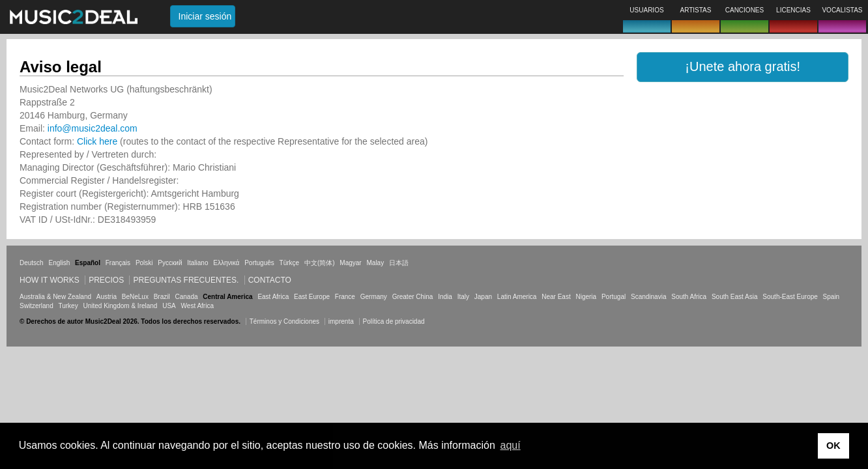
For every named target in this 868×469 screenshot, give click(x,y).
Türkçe (290, 263)
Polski (144, 263)
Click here (97, 141)
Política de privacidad (394, 321)
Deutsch (32, 263)
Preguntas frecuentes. (186, 280)
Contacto (270, 280)
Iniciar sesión (205, 16)
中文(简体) (320, 263)
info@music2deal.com (93, 128)
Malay (376, 263)
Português (259, 263)
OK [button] (833, 446)
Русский (170, 263)
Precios (106, 280)
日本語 (399, 263)
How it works (50, 280)
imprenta (341, 321)
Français (118, 263)
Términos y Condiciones (284, 321)
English (59, 263)
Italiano (197, 263)
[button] (743, 67)
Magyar (350, 263)
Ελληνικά (226, 263)
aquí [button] (511, 445)
